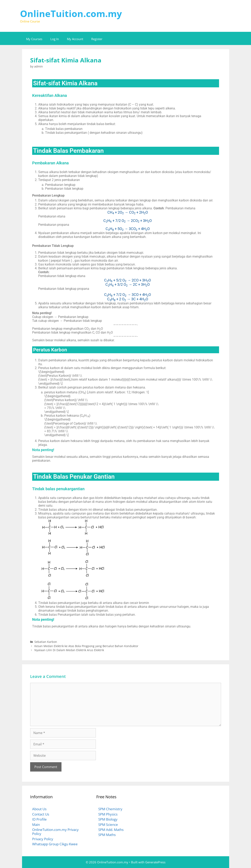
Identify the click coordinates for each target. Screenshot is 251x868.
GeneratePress (155, 862)
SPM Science (108, 825)
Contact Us (41, 814)
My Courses (34, 39)
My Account (75, 39)
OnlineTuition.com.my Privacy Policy (55, 832)
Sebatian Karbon (46, 642)
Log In (55, 39)
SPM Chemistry (110, 809)
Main (36, 825)
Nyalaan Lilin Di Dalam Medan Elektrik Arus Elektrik (69, 650)
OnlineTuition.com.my (71, 13)
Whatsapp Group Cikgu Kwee (55, 844)
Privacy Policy (43, 839)
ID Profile (39, 819)
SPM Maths (107, 835)
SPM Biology (108, 819)
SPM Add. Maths (111, 830)
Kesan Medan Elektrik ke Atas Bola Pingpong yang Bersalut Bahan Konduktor (86, 646)
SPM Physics (108, 814)
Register (97, 39)
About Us (39, 809)
